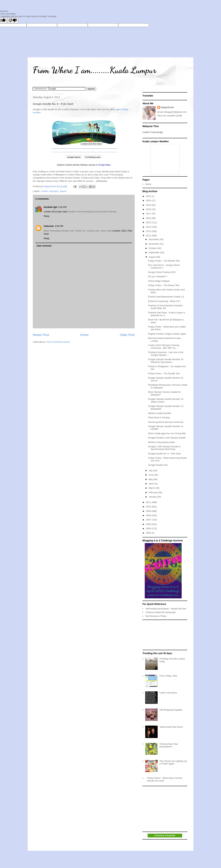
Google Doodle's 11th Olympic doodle (167, 438)
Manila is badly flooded (159, 413)
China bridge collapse (159, 281)
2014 (149, 227)
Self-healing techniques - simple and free (166, 609)
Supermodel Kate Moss (171, 727)
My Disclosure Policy (156, 616)
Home (85, 335)
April (151, 484)
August (152, 257)
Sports (63, 191)
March (152, 488)
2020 (149, 201)
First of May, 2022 (168, 676)
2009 (149, 511)
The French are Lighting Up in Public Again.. (173, 762)
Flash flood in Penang (159, 418)
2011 (149, 502)
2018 (149, 209)
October (153, 248)
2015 (149, 222)
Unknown (49, 226)
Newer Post (41, 335)
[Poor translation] (13, 20)
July (151, 471)
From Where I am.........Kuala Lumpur (95, 70)
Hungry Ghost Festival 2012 (162, 272)
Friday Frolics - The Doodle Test (164, 373)
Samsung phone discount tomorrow (166, 422)
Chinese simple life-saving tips (161, 612)
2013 (149, 231)
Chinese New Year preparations (169, 745)
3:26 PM (62, 207)
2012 (149, 236)
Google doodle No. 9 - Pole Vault (164, 454)
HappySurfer (167, 107)
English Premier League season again (167, 334)
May (151, 479)
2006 (149, 524)
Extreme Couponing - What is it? (164, 301)
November (154, 244)
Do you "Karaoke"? (157, 276)
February (153, 492)
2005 (149, 529)
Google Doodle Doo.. (158, 465)
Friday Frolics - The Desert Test (164, 285)
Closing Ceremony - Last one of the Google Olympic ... (166, 354)
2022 (149, 196)
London (44, 191)
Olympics (54, 191)
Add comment (44, 246)
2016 (149, 218)
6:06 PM (59, 226)
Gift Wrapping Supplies (171, 710)
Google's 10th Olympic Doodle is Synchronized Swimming (164, 448)
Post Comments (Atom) (58, 342)
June (151, 475)
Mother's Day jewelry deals (161, 442)
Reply (47, 216)
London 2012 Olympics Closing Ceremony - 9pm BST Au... (164, 347)
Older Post (127, 335)
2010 (149, 507)
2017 (149, 214)
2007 (149, 520)
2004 (149, 533)
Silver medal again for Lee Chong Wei (167, 433)
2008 (149, 515)
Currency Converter (165, 835)
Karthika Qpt (50, 207)
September (154, 252)
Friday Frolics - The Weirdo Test (164, 261)
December (154, 239)
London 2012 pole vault (55, 212)
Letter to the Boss (168, 693)
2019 (149, 205)
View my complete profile (170, 116)
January (153, 497)
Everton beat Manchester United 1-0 (166, 297)
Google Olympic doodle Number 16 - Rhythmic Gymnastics (166, 361)
